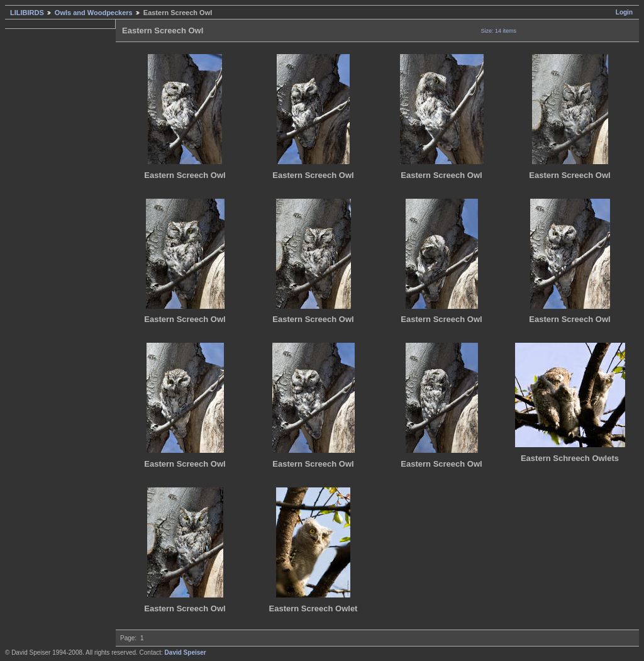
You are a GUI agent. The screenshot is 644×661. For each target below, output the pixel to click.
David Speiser (186, 653)
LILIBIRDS (27, 13)
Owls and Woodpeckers (94, 13)
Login (624, 12)
